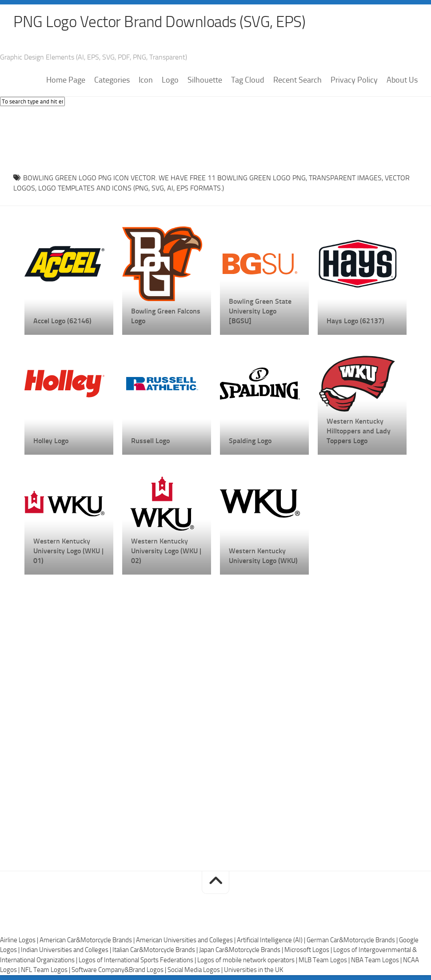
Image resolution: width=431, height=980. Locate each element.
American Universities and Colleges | (186, 940)
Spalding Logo (250, 441)
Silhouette (205, 80)
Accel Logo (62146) (62, 321)
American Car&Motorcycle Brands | (88, 940)
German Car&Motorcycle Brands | (353, 940)
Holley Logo (51, 441)
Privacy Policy (354, 80)
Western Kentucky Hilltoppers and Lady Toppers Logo (359, 431)
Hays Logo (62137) (355, 321)
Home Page (66, 80)
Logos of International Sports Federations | (138, 960)
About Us (402, 80)
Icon (146, 80)
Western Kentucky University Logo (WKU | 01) (68, 551)
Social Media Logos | (196, 970)
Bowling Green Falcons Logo (166, 316)
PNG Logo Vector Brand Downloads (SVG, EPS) (163, 22)
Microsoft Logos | (309, 950)
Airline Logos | (20, 940)
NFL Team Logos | (46, 970)
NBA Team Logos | (377, 960)
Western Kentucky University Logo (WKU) (263, 556)
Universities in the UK (253, 970)
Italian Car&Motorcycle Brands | (156, 950)
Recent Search (297, 80)
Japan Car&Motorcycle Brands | (242, 950)
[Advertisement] (215, 138)
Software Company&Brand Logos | (120, 970)
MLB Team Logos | (325, 960)
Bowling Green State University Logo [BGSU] (260, 311)
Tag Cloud (248, 80)
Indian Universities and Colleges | (67, 950)
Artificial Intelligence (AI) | (272, 940)
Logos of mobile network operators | (248, 960)
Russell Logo (150, 441)
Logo (170, 80)
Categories (112, 80)
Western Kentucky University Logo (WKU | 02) (166, 551)
